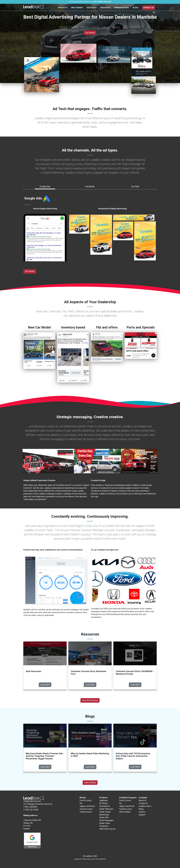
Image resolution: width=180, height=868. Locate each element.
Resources (105, 8)
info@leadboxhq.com (32, 801)
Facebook (90, 186)
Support (142, 815)
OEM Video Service (107, 829)
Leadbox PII (78, 859)
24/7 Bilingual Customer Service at (90, 2)
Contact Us (149, 8)
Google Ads (45, 186)
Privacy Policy (87, 859)
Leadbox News (145, 806)
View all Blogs (90, 783)
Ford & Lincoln (86, 800)
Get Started (90, 33)
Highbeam (104, 800)
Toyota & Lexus (86, 809)
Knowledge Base (122, 8)
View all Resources (90, 700)
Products (63, 8)
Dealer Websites (106, 809)
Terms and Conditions (99, 859)
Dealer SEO (104, 818)
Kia (81, 803)
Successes (92, 8)
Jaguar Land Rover (87, 806)
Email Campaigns (106, 820)
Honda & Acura (86, 812)
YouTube (135, 186)
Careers (142, 812)
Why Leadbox (77, 8)
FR (154, 13)
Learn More (45, 685)
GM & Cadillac (125, 812)
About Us (143, 800)
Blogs (136, 8)
